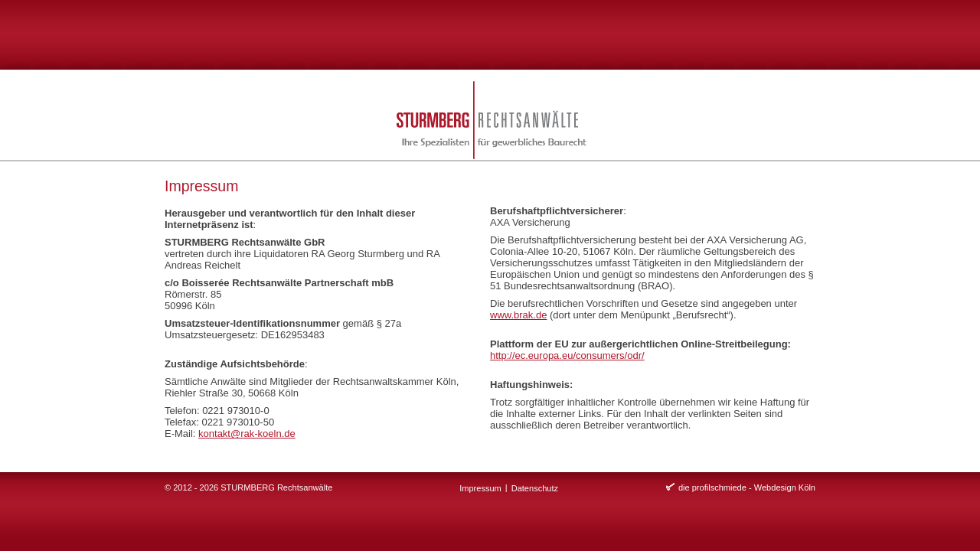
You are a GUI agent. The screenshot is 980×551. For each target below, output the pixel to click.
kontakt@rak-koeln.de (247, 434)
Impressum (480, 488)
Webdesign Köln (785, 487)
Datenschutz (535, 488)
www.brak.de (518, 315)
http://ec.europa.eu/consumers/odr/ (567, 355)
